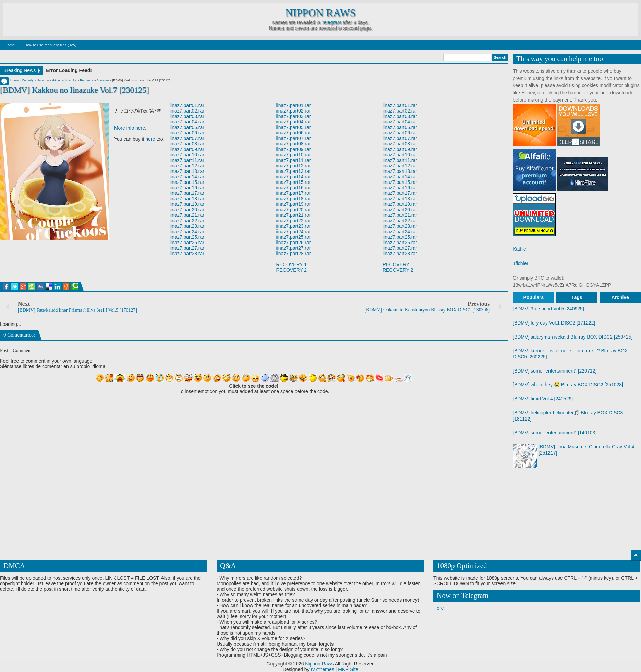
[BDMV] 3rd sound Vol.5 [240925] (548, 309)
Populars (533, 297)
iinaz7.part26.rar (187, 243)
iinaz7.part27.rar (187, 248)
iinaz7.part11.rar (187, 160)
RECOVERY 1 (292, 264)
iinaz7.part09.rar (187, 149)
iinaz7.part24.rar (187, 232)
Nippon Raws (320, 13)
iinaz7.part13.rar (187, 171)
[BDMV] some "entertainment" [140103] (555, 433)
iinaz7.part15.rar (187, 182)
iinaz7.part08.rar (187, 144)
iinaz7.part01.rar (187, 105)
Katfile (519, 249)
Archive (620, 297)
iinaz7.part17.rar (187, 193)
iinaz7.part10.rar (187, 155)
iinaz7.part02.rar (187, 111)
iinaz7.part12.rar (187, 166)
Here (438, 608)
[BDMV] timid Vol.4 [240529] (543, 399)
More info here (130, 128)
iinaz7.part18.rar (187, 199)
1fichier (521, 263)
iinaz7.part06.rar (187, 133)
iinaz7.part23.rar (187, 226)
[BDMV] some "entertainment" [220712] (555, 371)
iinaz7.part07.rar (187, 138)
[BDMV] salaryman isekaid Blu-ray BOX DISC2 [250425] (573, 337)
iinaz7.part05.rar (187, 127)
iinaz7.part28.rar (187, 254)
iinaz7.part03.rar (187, 116)
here (150, 139)
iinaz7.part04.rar (187, 122)
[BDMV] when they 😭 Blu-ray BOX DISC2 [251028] (568, 385)
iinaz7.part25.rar (187, 237)
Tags (577, 297)
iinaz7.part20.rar (187, 210)
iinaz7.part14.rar (187, 177)
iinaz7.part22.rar (187, 221)
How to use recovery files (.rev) (50, 45)
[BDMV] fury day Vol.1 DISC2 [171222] (554, 323)
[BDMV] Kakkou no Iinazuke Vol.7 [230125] (75, 90)
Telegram (331, 22)
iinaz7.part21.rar (187, 215)
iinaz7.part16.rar (187, 188)
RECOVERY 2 (292, 270)
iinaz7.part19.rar (187, 204)
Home (10, 45)
